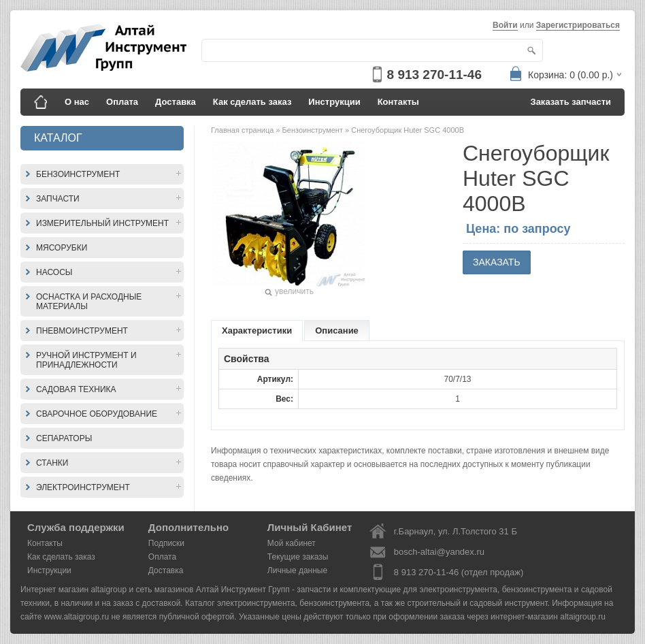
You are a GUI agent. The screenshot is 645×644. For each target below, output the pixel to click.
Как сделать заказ (252, 102)
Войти (505, 25)
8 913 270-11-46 (434, 75)
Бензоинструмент (78, 174)
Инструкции (334, 102)
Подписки (166, 543)
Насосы (54, 272)
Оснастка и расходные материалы (89, 302)
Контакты (398, 102)
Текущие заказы (298, 557)
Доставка (176, 102)
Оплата (122, 102)
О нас (77, 102)
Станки (52, 463)
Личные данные (297, 570)
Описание (337, 331)
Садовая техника (76, 389)
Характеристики (257, 331)
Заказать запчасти (571, 102)
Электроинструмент (83, 487)
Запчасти (58, 199)
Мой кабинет (292, 543)
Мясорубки (62, 248)
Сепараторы (64, 438)
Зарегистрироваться (578, 25)
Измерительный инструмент (102, 223)
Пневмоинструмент (82, 331)
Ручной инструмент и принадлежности (86, 360)
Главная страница (243, 130)
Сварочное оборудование (97, 414)
